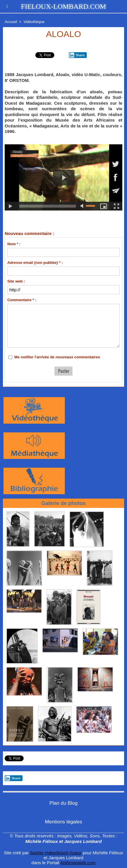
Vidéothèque (34, 22)
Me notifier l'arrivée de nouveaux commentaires (57, 357)
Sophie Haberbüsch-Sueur (56, 853)
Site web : (16, 281)
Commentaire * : (22, 300)
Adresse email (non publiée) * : (35, 263)
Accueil (11, 22)
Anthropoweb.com (78, 863)
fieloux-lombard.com (63, 6)
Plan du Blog (63, 803)
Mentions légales (64, 822)
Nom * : (14, 244)
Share (13, 778)
